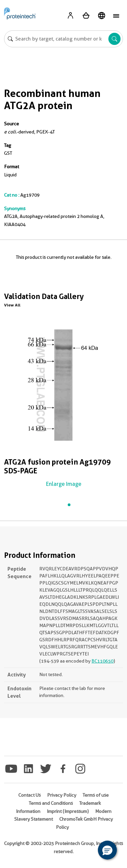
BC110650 (102, 661)
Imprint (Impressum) (68, 811)
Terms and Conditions (51, 803)
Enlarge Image (64, 484)
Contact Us (29, 795)
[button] (107, 850)
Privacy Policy (62, 795)
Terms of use (96, 795)
